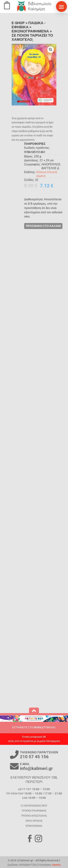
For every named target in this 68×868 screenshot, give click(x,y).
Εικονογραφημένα (30, 31)
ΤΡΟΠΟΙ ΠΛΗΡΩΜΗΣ (34, 811)
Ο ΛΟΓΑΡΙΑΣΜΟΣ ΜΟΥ (34, 806)
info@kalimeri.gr (36, 768)
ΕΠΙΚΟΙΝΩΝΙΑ (34, 826)
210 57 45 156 (34, 757)
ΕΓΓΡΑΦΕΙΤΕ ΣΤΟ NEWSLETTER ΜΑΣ (34, 727)
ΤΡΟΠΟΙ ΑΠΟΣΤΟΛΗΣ (34, 816)
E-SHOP (18, 23)
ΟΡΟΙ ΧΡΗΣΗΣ (34, 821)
